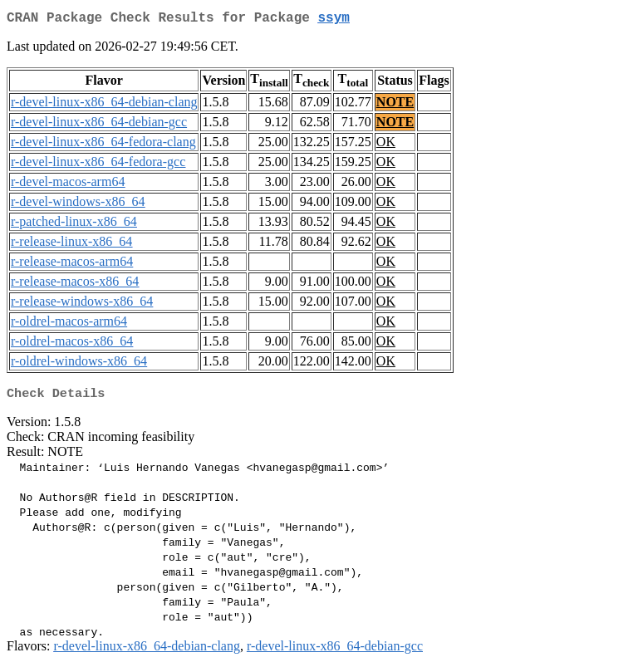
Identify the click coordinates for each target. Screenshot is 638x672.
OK (386, 145)
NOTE (395, 105)
